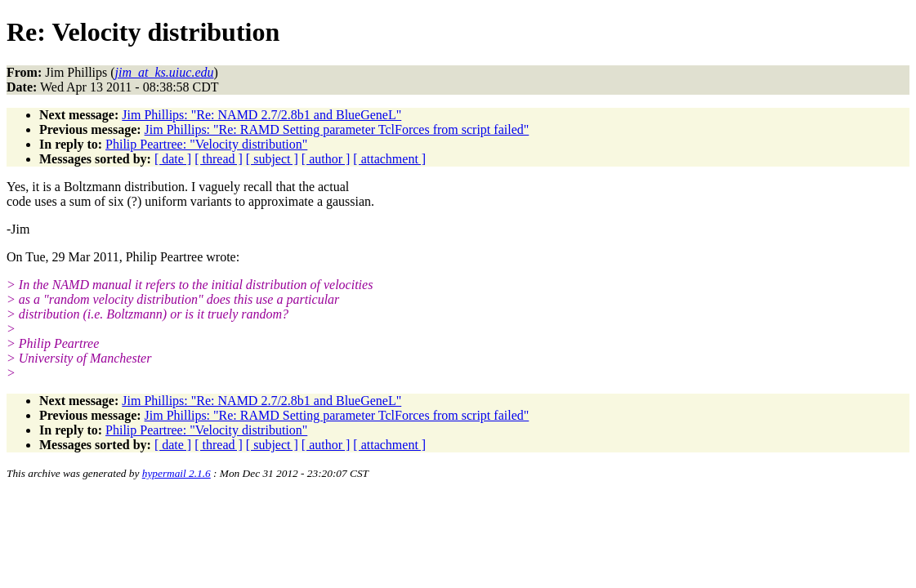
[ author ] (326, 159)
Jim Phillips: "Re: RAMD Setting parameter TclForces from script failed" (337, 129)
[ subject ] (272, 159)
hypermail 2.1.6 (176, 473)
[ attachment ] (389, 159)
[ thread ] (219, 159)
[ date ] (173, 159)
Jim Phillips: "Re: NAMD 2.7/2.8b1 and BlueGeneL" (261, 115)
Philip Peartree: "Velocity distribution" (206, 144)
